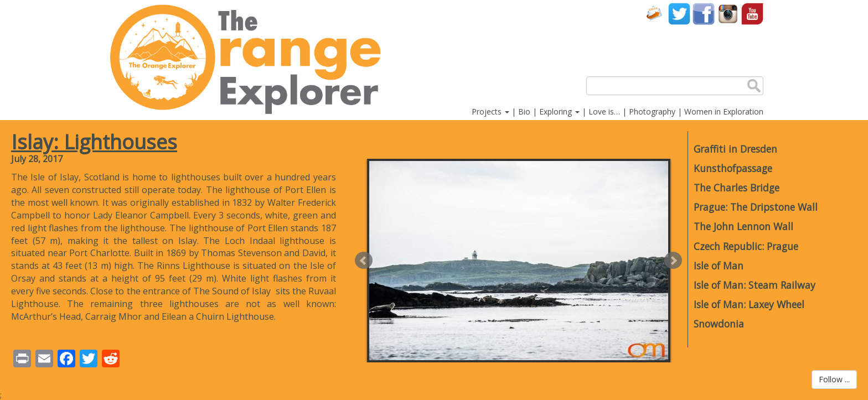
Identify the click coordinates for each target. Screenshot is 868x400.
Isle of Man (719, 266)
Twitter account (679, 14)
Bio (524, 111)
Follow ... (834, 379)
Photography (652, 111)
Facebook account (704, 14)
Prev (364, 261)
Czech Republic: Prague (746, 246)
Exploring (559, 111)
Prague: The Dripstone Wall (756, 207)
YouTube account (752, 14)
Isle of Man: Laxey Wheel (749, 304)
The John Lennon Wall (743, 226)
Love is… (604, 111)
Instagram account (728, 14)
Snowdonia (719, 324)
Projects (490, 111)
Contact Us (655, 14)
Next (673, 261)
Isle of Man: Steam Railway (755, 285)
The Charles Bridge (737, 188)
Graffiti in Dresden (735, 149)
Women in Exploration (724, 111)
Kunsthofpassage (733, 168)
